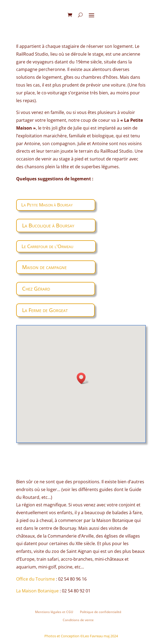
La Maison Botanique (37, 591)
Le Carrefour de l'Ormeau (47, 246)
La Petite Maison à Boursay (47, 205)
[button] (83, 378)
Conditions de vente (78, 620)
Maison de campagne (44, 267)
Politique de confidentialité (101, 612)
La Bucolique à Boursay (48, 225)
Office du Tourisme (36, 579)
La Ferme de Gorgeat (45, 310)
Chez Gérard (36, 289)
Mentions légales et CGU (54, 612)
